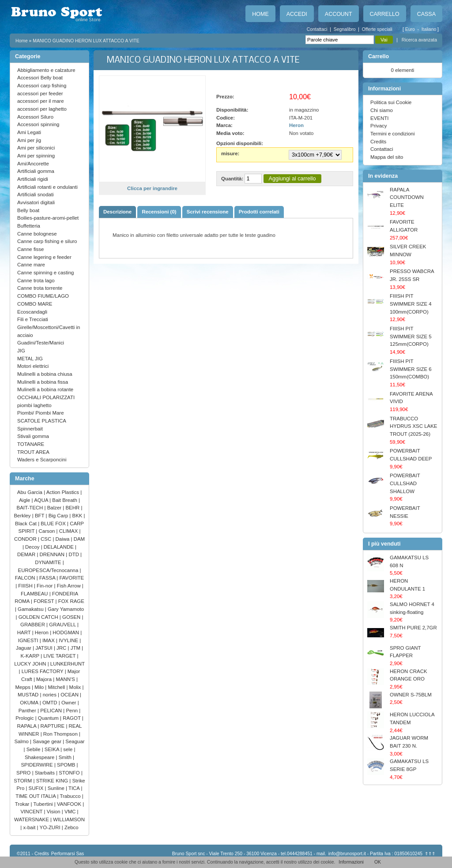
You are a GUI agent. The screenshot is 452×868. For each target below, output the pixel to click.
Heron (42, 632)
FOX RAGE (71, 601)
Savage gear (48, 741)
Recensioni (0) (159, 212)
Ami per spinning (36, 156)
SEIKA (53, 749)
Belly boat (28, 210)
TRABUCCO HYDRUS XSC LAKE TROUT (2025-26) (413, 426)
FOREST (44, 601)
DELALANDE (59, 547)
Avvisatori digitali (36, 202)
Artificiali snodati (36, 195)
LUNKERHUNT (68, 664)
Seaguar (75, 741)
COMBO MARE (35, 304)
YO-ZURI (51, 827)
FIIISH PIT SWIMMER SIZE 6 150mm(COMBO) (411, 369)
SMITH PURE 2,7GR (413, 628)
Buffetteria (29, 226)
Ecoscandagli (32, 312)
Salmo (22, 741)
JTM (76, 648)
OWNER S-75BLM (411, 695)
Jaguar (24, 648)
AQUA (42, 500)
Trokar (23, 804)
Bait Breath (65, 500)
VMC (71, 812)
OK (378, 862)
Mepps (24, 687)
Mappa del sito (387, 157)
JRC (62, 648)
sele (68, 749)
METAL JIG (30, 359)
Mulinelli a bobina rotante (45, 389)
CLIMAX (69, 531)
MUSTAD (29, 695)
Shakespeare (40, 757)
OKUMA (30, 703)
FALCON (26, 578)
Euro (411, 29)
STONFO (70, 773)
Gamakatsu (31, 609)
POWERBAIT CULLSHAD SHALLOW (405, 483)
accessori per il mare (41, 101)
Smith (66, 757)
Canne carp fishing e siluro (47, 241)
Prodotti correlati (259, 212)
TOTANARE (31, 444)
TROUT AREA (33, 452)
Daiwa (63, 539)
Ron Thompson (61, 734)
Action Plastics (64, 492)
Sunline (57, 788)
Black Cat (26, 524)
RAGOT (72, 718)
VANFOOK (70, 804)
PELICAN (52, 711)
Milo (40, 687)
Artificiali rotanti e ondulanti (47, 187)
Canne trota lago (36, 281)
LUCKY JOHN (31, 664)
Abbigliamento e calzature (46, 70)
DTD (74, 554)
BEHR (73, 508)
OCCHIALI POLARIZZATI (46, 397)
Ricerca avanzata (419, 40)
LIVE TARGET (60, 656)
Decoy (33, 547)
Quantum (49, 718)
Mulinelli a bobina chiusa (45, 374)
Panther (28, 711)
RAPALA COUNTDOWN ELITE (407, 197)
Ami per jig (29, 140)
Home (260, 14)
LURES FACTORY (43, 671)
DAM (79, 539)
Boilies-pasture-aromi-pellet (48, 218)
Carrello (385, 14)
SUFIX (37, 788)
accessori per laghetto (42, 109)
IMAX (49, 640)
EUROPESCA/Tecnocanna (49, 570)
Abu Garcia (30, 492)
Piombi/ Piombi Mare (41, 413)
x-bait (30, 827)
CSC (47, 539)
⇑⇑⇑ (430, 854)
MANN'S (66, 679)
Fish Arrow (70, 586)
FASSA (48, 578)
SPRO (24, 773)
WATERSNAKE (32, 819)
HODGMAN (66, 632)
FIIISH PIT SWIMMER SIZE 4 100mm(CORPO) (411, 304)
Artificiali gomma (36, 171)
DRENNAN (53, 554)
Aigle (25, 500)
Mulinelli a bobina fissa (43, 382)
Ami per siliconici (36, 148)
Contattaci (317, 29)
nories (50, 695)
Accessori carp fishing (42, 86)
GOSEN (72, 617)
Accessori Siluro (35, 117)
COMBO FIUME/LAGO (43, 296)
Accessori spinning (38, 124)
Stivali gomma (33, 436)
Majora (45, 679)
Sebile (34, 749)
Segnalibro (345, 29)
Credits (378, 142)
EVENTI (379, 118)
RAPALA (28, 726)
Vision (54, 812)
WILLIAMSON (69, 819)
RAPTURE (53, 726)
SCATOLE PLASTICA (42, 421)
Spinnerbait (30, 429)
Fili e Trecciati (33, 319)
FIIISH (26, 586)
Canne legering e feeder (44, 257)
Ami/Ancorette (33, 164)
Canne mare (31, 265)
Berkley (23, 516)
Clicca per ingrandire (152, 188)
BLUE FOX (54, 524)
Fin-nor (45, 586)
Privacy (379, 126)
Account (339, 14)
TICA (75, 788)
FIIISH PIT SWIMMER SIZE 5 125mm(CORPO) (411, 336)
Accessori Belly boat (40, 78)
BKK (78, 516)
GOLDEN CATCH (39, 617)
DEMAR (27, 554)
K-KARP (31, 656)
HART (25, 632)
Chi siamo (382, 110)
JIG (21, 351)
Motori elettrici (33, 366)
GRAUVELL (63, 625)
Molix (76, 687)
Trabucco (71, 796)
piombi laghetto (34, 405)
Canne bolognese (37, 234)
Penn (72, 711)
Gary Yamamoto (66, 609)
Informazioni (351, 862)
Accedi (297, 14)
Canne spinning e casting (45, 273)
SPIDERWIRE (37, 765)
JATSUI (45, 648)
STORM (23, 781)
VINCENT (32, 812)
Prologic (25, 718)
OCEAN (70, 695)
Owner (70, 703)
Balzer (55, 508)
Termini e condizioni (392, 134)
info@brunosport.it (347, 854)
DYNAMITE (49, 562)
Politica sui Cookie (391, 102)
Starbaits (45, 773)
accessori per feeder (40, 94)
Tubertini (44, 804)
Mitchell (57, 687)
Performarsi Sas (68, 854)
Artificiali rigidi (33, 179)
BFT (40, 516)
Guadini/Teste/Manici (41, 343)
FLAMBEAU (35, 594)
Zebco (72, 827)
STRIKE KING (53, 781)
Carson (48, 531)
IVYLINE (69, 640)
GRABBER (33, 625)
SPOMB (67, 765)
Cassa (426, 14)
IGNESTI (29, 640)
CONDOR (26, 539)
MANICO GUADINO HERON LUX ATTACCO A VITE (86, 41)
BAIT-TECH (31, 508)
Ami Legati (29, 132)
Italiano (429, 29)
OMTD (51, 703)
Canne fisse (30, 249)
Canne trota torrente (40, 288)
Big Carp (59, 516)
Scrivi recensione (208, 212)
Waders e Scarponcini (42, 460)
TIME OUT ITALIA (36, 796)
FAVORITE (72, 578)
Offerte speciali (377, 29)
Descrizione (117, 212)
